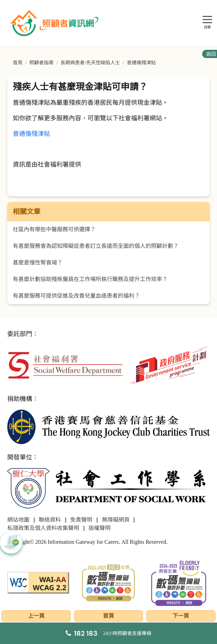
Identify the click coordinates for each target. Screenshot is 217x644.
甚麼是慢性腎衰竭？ (38, 263)
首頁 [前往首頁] (18, 63)
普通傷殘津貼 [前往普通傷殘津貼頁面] (141, 63)
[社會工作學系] (108, 489)
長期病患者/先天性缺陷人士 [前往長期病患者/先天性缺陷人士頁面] (90, 63)
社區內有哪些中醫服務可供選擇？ (54, 229)
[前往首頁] (55, 23)
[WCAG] (38, 582)
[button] (11, 543)
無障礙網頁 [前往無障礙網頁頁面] (116, 520)
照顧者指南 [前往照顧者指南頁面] (41, 63)
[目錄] (207, 20)
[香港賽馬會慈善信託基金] (108, 426)
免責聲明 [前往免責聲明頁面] (81, 520)
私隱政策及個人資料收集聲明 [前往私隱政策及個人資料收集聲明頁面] (43, 528)
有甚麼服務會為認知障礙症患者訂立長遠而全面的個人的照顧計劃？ (96, 246)
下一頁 (181, 616)
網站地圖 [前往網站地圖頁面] (18, 520)
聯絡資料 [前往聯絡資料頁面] (50, 520)
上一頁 (36, 616)
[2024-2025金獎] (108, 582)
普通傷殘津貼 (31, 134)
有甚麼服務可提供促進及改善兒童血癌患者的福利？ (76, 296)
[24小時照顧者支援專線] (108, 633)
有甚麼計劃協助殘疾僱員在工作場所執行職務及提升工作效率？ (90, 279)
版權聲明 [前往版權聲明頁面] (100, 528)
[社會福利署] (65, 365)
